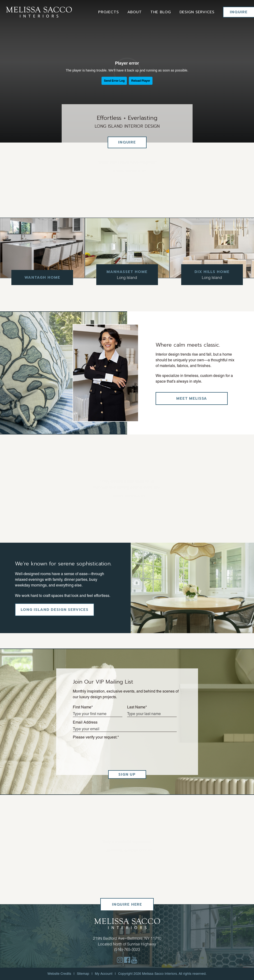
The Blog (161, 12)
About (135, 12)
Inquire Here (127, 904)
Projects (109, 12)
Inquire (239, 12)
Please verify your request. (96, 737)
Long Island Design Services (55, 610)
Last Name (137, 707)
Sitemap (83, 974)
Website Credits (59, 974)
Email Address (85, 722)
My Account (104, 974)
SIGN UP (127, 774)
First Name (83, 707)
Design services (197, 12)
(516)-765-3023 (127, 949)
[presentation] (109, 753)
